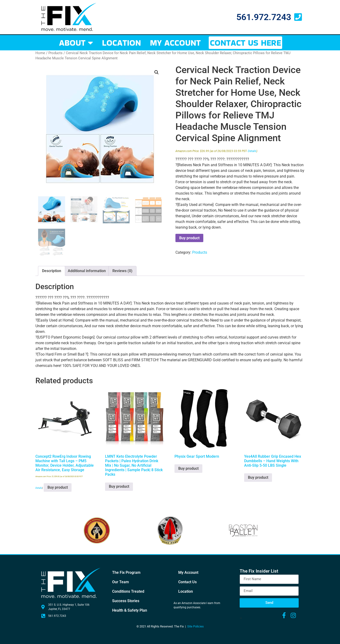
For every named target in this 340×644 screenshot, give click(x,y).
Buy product (189, 238)
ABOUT (76, 43)
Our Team (121, 582)
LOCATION (121, 43)
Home (40, 53)
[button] (157, 72)
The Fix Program (126, 572)
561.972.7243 (264, 17)
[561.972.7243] (298, 17)
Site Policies (195, 626)
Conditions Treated (128, 591)
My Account (188, 572)
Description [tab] (52, 271)
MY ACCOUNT (175, 43)
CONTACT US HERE (245, 43)
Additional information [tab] (87, 271)
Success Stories (126, 601)
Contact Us (187, 582)
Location (186, 591)
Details (252, 151)
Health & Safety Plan (130, 610)
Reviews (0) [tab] (122, 271)
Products (55, 53)
